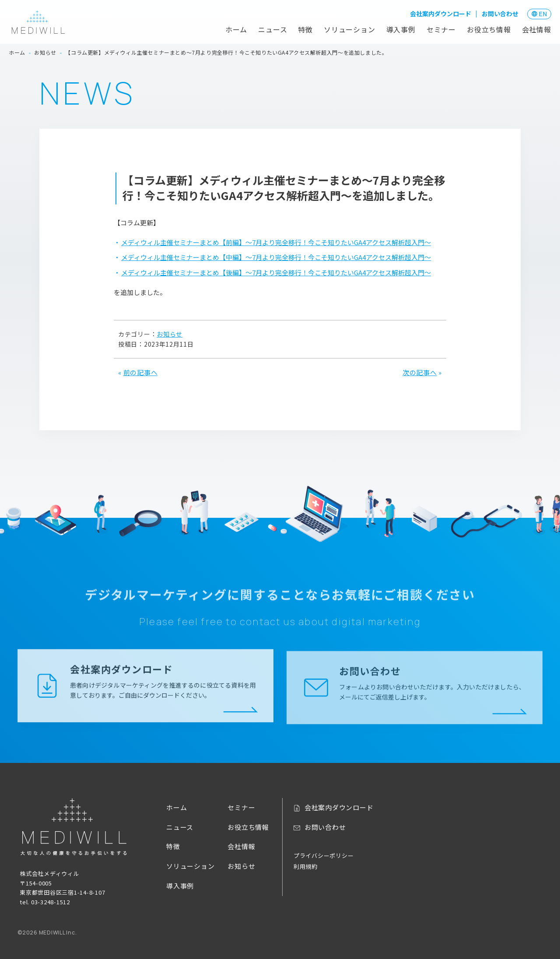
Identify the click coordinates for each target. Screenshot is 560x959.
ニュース (273, 29)
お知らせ (170, 334)
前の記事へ (141, 372)
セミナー (441, 29)
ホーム (236, 29)
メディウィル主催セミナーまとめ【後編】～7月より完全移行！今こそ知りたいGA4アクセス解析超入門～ (276, 272)
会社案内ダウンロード (441, 14)
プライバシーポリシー (324, 855)
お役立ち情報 (489, 29)
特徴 (305, 29)
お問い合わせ (500, 14)
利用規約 (306, 866)
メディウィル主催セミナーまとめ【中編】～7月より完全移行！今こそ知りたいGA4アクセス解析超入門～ (276, 257)
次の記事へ (420, 372)
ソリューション (350, 29)
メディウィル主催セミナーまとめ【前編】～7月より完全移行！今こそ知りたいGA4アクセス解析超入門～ (276, 242)
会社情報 (537, 29)
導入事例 (401, 29)
